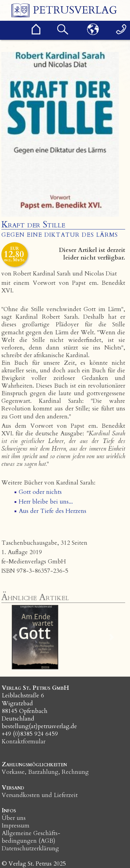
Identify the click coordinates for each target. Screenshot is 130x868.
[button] (15, 637)
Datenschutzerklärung (30, 848)
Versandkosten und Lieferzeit (40, 795)
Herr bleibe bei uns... (46, 502)
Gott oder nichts (40, 492)
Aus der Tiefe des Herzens (53, 511)
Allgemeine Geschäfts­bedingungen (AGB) (31, 837)
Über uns (14, 818)
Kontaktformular (24, 742)
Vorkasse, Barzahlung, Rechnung (45, 772)
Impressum (16, 826)
